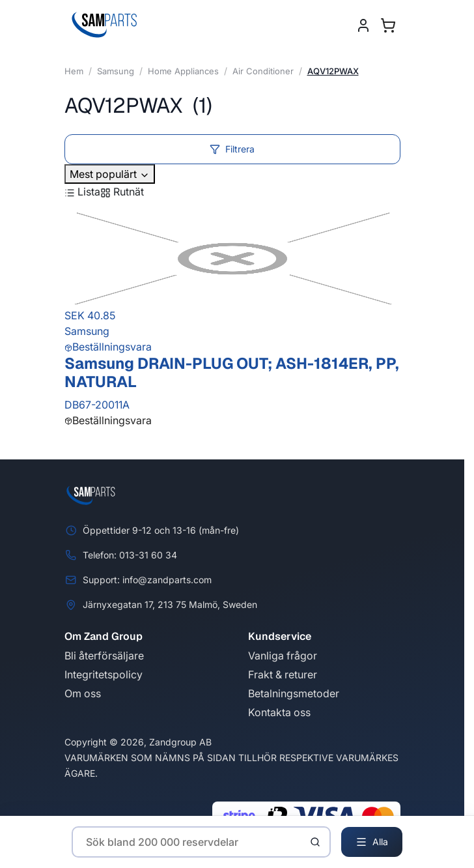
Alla (372, 842)
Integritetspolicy (104, 674)
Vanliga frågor (283, 656)
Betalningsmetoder (294, 693)
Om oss (83, 693)
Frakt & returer (283, 674)
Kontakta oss (279, 712)
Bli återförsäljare (104, 656)
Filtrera (232, 149)
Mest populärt (110, 174)
